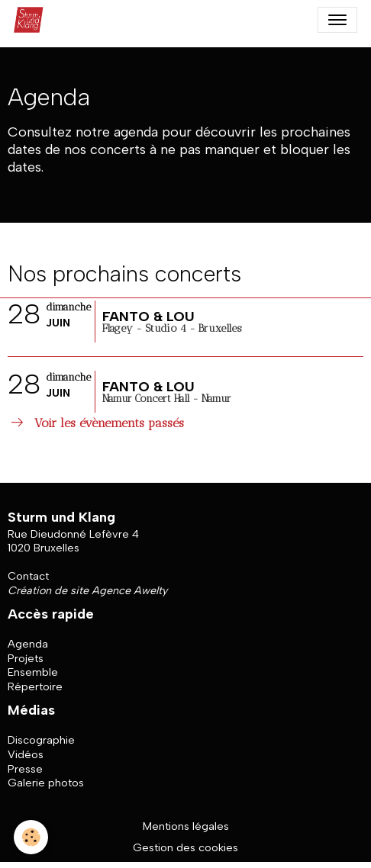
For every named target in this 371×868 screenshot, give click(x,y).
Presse (25, 769)
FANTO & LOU (148, 317)
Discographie (41, 740)
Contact (28, 576)
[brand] (32, 20)
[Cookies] (31, 837)
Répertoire (35, 686)
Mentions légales (186, 826)
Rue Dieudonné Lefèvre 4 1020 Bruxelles (73, 541)
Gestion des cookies (185, 847)
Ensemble (33, 672)
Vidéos (26, 754)
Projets (26, 658)
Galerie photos (46, 783)
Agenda (28, 644)
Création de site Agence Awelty (87, 590)
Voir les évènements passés (96, 423)
